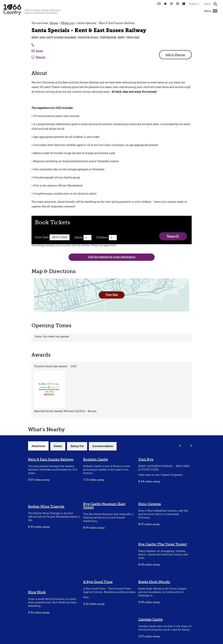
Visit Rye (146, 459)
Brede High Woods (154, 582)
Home (54, 23)
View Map (112, 295)
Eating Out (77, 446)
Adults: (79, 237)
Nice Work (37, 592)
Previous (180, 446)
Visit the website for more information (112, 257)
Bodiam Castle (95, 459)
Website (41, 57)
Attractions (38, 446)
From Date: (42, 237)
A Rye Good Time (98, 582)
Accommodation (103, 446)
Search (173, 236)
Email (39, 51)
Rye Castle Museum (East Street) (104, 506)
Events (58, 446)
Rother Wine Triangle (46, 506)
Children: (103, 237)
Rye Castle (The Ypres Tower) (163, 544)
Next (191, 446)
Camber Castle (151, 619)
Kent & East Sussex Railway (51, 459)
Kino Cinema (150, 504)
